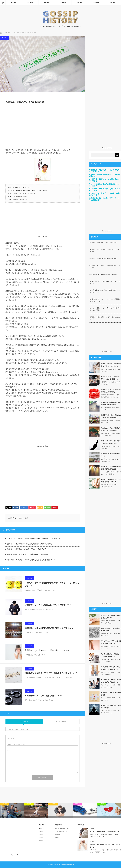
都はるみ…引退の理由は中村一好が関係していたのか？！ (105, 318)
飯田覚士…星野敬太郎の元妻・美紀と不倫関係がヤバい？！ (30, 549)
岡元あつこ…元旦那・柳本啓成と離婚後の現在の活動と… (111, 468)
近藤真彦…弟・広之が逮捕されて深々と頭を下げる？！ (49, 605)
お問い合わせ (58, 837)
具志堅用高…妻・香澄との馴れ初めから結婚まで (104, 274)
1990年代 (63, 3)
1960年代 (113, 3)
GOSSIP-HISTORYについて (62, 829)
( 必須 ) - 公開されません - (17, 744)
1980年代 (80, 3)
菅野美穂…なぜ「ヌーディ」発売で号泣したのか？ (47, 651)
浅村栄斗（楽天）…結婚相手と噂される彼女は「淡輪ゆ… (111, 378)
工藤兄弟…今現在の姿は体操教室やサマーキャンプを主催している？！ (52, 584)
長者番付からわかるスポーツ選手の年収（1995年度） (28, 555)
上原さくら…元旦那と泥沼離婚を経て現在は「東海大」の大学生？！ (34, 539)
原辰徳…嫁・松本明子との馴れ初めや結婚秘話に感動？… (111, 403)
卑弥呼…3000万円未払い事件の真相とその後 (111, 629)
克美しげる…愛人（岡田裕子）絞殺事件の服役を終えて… (111, 668)
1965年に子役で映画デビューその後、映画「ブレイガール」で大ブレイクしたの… (111, 397)
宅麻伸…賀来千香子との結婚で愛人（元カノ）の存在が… (111, 365)
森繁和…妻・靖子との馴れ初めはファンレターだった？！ (105, 282)
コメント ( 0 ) (24, 722)
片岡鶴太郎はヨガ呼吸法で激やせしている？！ (111, 707)
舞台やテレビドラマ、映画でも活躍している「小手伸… (111, 686)
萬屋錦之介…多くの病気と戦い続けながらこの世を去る (49, 628)
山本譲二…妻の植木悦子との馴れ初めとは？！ (104, 243)
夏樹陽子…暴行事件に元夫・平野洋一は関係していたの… (111, 481)
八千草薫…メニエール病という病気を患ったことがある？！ (105, 267)
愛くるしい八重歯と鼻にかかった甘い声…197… (111, 699)
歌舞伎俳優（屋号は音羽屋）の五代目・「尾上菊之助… (111, 434)
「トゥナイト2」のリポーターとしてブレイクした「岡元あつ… (111, 473)
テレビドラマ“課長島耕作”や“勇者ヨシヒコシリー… (111, 370)
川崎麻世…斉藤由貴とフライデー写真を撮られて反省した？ (51, 673)
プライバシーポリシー (61, 832)
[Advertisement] (43, 127)
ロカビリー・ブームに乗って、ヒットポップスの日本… (111, 673)
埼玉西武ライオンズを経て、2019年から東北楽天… (111, 383)
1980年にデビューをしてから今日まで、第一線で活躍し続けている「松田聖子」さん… (105, 851)
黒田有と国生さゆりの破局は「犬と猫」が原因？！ (110, 655)
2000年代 (47, 3)
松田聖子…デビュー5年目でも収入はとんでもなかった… (105, 846)
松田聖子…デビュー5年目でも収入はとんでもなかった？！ (105, 251)
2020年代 (14, 3)
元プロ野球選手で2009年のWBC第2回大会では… (111, 409)
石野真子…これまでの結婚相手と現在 (111, 694)
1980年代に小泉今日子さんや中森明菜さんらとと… (111, 422)
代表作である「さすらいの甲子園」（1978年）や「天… (111, 447)
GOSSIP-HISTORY (59, 865)
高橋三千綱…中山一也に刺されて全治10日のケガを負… (111, 442)
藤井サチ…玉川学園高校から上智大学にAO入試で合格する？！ (32, 544)
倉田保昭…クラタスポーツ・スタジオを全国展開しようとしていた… (105, 300)
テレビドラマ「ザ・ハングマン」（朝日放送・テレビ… (110, 486)
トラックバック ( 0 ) (61, 722)
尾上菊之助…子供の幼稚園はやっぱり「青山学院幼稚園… (111, 429)
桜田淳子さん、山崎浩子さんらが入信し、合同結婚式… (111, 622)
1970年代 (96, 3)
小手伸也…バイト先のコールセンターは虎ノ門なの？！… (111, 681)
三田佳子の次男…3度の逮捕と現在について (44, 696)
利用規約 (57, 835)
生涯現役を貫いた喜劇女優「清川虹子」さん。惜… (111, 648)
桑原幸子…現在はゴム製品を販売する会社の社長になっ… (111, 391)
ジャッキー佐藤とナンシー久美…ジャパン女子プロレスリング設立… (105, 309)
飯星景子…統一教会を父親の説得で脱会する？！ (111, 617)
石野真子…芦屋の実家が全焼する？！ (111, 455)
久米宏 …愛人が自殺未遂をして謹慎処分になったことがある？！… (105, 291)
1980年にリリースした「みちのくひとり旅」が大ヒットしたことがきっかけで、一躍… (105, 836)
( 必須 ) (11, 739)
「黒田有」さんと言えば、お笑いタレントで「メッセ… (111, 660)
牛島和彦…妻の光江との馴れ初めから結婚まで (104, 259)
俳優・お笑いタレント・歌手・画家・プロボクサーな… (110, 712)
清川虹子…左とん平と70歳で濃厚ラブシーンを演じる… (111, 642)
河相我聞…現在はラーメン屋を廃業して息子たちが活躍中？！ (31, 560)
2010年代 (30, 3)
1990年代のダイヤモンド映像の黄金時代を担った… (111, 635)
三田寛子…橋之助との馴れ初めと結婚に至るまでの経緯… (111, 416)
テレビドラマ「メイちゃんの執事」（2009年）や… (111, 460)
